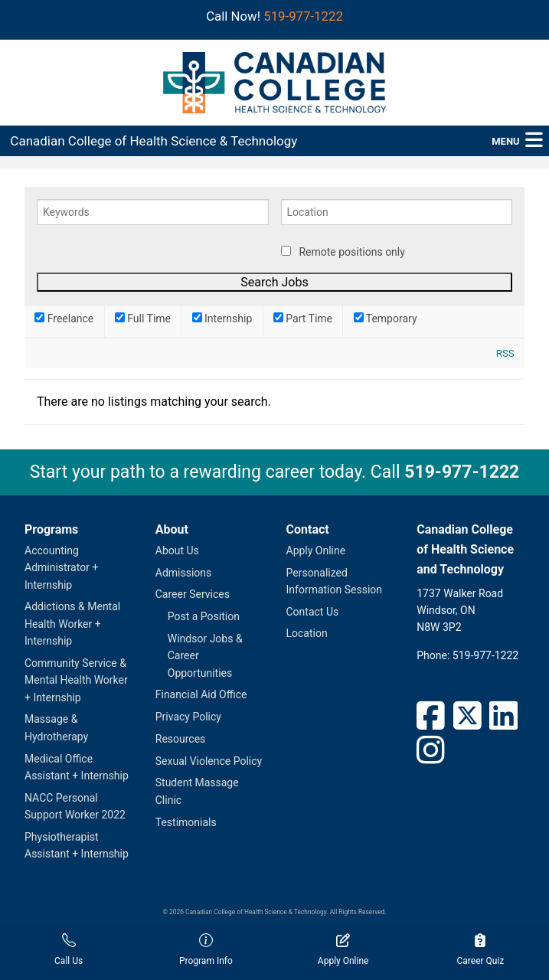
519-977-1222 (303, 16)
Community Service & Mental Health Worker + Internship (76, 680)
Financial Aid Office (201, 694)
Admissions (184, 573)
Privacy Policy (188, 717)
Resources (181, 739)
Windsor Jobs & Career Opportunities (205, 656)
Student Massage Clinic (197, 791)
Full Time (143, 318)
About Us (177, 550)
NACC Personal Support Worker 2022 (75, 806)
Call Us (69, 950)
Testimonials (186, 822)
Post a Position (204, 616)
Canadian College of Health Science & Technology (154, 141)
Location (307, 633)
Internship (222, 318)
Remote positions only (351, 252)
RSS (505, 353)
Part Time (303, 318)
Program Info (206, 950)
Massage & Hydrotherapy (56, 727)
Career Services (193, 594)
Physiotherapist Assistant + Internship (77, 845)
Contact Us (313, 612)
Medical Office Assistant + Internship (77, 767)
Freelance (64, 318)
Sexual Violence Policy (209, 761)
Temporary (386, 318)
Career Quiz (480, 950)
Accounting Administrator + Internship (61, 568)
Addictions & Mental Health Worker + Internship (72, 624)
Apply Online (316, 550)
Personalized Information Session (335, 581)
